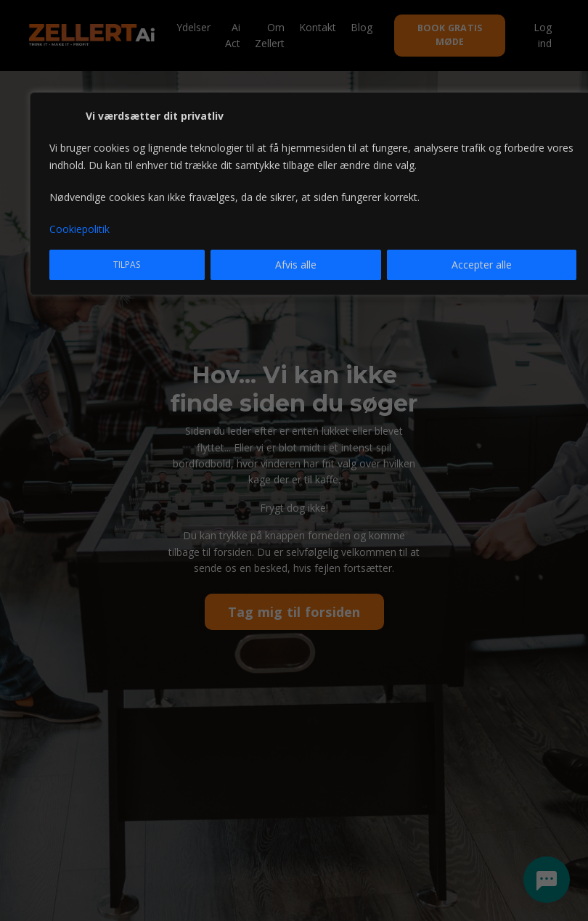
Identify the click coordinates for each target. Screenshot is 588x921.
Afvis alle (296, 265)
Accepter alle (482, 265)
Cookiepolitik (79, 229)
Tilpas (127, 265)
